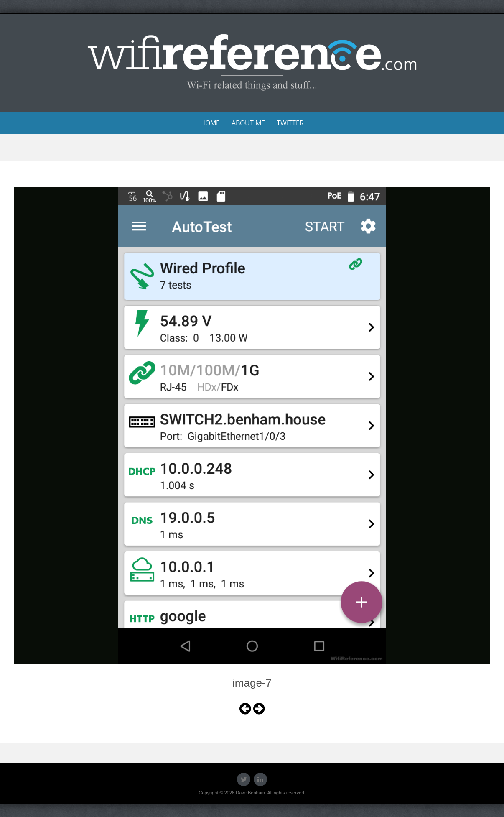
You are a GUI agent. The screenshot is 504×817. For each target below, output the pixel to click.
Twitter (290, 123)
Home (210, 123)
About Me (248, 123)
